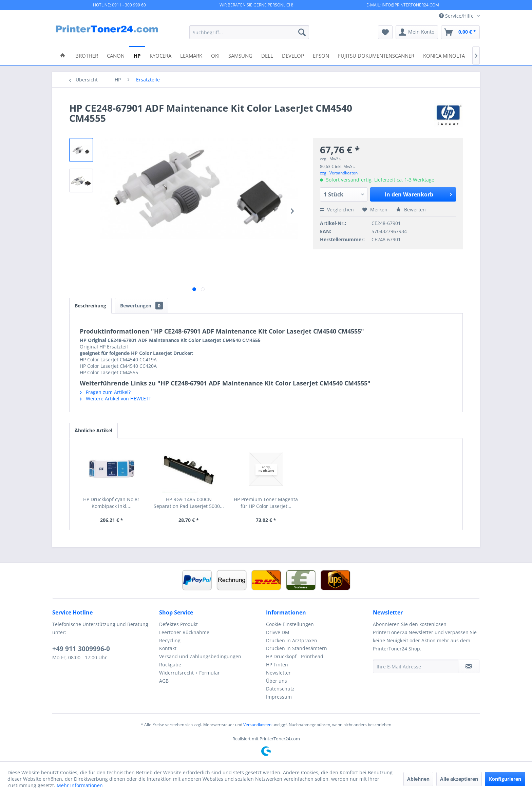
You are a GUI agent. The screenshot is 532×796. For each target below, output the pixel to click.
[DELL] (267, 55)
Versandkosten (257, 725)
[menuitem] (249, 32)
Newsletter (278, 673)
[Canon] (116, 55)
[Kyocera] (160, 55)
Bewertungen (141, 306)
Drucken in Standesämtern (297, 648)
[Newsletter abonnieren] (469, 666)
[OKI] (215, 55)
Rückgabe (170, 665)
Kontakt (168, 648)
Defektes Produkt (178, 624)
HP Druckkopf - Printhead (295, 656)
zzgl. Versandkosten (339, 173)
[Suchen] (302, 32)
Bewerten (411, 210)
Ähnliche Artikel (93, 430)
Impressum (279, 697)
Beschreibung (90, 306)
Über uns (277, 681)
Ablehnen (418, 779)
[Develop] (293, 55)
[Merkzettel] (385, 32)
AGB (164, 681)
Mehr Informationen (80, 785)
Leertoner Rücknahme (184, 632)
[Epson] (321, 55)
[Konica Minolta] (444, 55)
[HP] (137, 55)
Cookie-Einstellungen (290, 624)
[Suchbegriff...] (249, 32)
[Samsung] (240, 55)
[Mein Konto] (417, 32)
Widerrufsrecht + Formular (189, 673)
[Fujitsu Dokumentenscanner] (376, 55)
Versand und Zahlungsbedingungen (200, 656)
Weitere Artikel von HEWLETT (116, 399)
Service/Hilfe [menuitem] (457, 16)
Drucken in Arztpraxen (292, 640)
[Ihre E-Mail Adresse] (416, 666)
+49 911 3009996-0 (81, 649)
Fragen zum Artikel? (105, 392)
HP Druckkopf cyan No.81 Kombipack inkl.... (112, 503)
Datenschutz (280, 689)
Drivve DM (278, 632)
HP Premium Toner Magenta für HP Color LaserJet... (266, 503)
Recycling (170, 640)
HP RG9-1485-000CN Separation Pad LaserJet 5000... (189, 503)
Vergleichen (337, 210)
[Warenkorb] (460, 32)
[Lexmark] (191, 55)
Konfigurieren (505, 779)
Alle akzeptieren (459, 779)
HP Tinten (277, 665)
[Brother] (87, 55)
